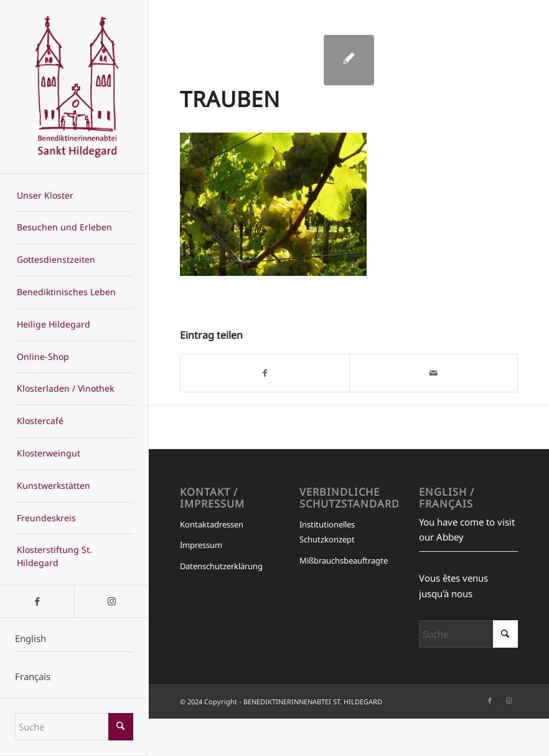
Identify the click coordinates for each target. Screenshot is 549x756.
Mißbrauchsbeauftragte (344, 560)
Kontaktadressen (212, 524)
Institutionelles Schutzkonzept (327, 532)
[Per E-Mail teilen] (434, 373)
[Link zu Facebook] (37, 601)
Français (33, 676)
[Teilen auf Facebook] (265, 373)
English (30, 638)
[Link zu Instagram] (111, 601)
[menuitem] (74, 196)
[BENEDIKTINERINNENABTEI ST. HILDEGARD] (74, 87)
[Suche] (74, 727)
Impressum (201, 545)
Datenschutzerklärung (221, 566)
